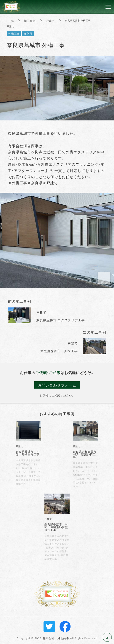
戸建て (50, 21)
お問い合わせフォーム (57, 385)
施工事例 (30, 21)
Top (11, 21)
